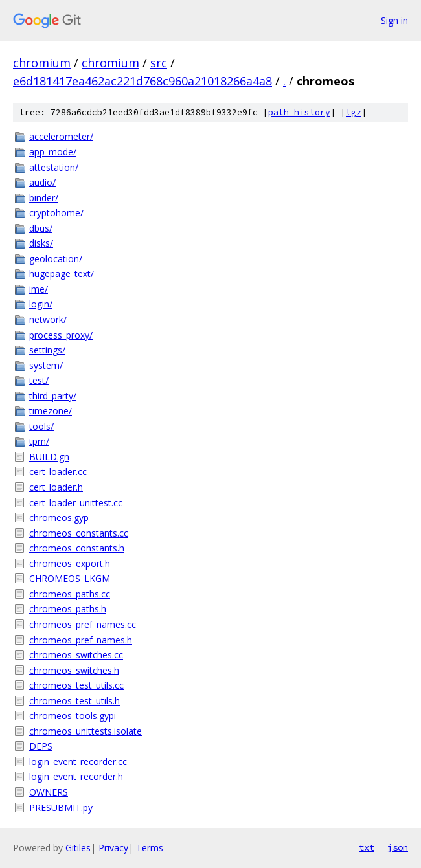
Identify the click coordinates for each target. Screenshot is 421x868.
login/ (41, 304)
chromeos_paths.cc (70, 594)
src (159, 63)
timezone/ (51, 411)
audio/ (42, 182)
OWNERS (49, 792)
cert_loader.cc (58, 472)
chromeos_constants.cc (79, 533)
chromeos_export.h (70, 563)
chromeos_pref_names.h (81, 640)
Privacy (113, 848)
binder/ (44, 198)
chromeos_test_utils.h (74, 701)
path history (299, 112)
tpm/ (39, 441)
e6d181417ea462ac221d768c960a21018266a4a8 (142, 81)
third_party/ (53, 396)
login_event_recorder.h (76, 776)
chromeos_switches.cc (76, 655)
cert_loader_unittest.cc (76, 503)
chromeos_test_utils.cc (76, 685)
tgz (354, 112)
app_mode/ (53, 152)
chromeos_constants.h (77, 548)
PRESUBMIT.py (61, 807)
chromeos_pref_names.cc (83, 624)
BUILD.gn (49, 457)
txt (367, 847)
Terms (150, 848)
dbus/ (41, 228)
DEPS (41, 746)
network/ (48, 319)
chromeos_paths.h (68, 609)
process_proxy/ (61, 335)
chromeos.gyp (59, 517)
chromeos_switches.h (74, 670)
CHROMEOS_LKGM (70, 578)
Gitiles (78, 848)
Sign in (394, 20)
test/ (39, 380)
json (398, 847)
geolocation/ (56, 259)
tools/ (41, 426)
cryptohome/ (56, 213)
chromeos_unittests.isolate (85, 731)
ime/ (39, 289)
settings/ (47, 350)
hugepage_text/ (62, 273)
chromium (42, 63)
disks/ (41, 243)
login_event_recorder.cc (78, 762)
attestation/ (54, 167)
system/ (46, 365)
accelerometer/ (61, 136)
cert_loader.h (56, 487)
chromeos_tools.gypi (73, 716)
